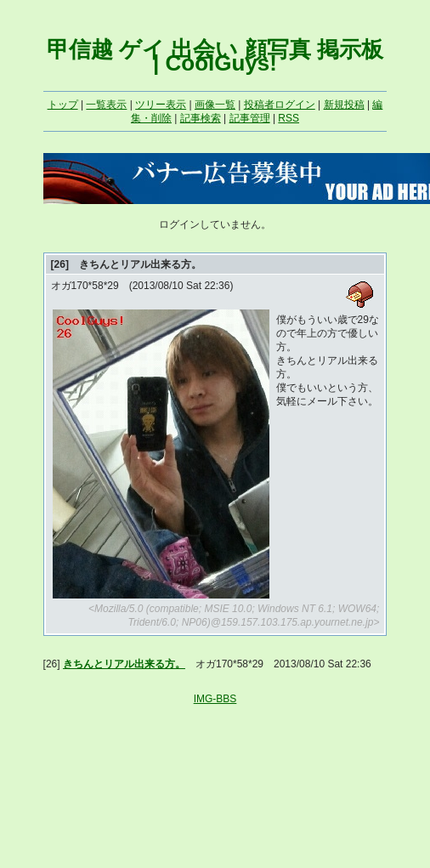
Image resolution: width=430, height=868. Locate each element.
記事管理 (250, 118)
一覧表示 (106, 105)
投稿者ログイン (280, 105)
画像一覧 (215, 105)
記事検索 (201, 118)
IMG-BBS (215, 699)
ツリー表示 (161, 105)
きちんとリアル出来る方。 (124, 664)
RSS (289, 118)
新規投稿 (344, 105)
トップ (63, 105)
